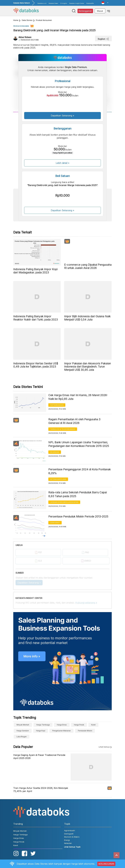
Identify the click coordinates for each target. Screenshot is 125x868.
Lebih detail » (63, 163)
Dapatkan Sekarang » (62, 116)
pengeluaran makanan (62, 731)
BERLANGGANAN (106, 864)
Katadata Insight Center (77, 3)
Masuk (100, 11)
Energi (67, 840)
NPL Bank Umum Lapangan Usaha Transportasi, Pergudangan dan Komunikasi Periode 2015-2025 (79, 444)
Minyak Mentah (23, 725)
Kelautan (68, 843)
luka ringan (22, 737)
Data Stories (27, 20)
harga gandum (23, 731)
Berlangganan (85, 11)
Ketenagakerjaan (58, 479)
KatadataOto (90, 3)
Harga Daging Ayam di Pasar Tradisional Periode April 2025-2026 (39, 757)
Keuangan (55, 452)
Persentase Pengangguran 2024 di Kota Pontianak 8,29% (80, 471)
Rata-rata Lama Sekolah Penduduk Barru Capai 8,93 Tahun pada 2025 (78, 494)
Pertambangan (57, 405)
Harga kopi (41, 731)
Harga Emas (62, 725)
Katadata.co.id (42, 3)
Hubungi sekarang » (86, 603)
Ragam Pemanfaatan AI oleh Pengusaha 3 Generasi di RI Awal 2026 (74, 421)
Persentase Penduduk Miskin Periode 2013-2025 (78, 517)
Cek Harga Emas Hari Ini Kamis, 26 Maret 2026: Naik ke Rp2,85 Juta (78, 397)
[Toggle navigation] (109, 11)
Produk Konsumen (44, 20)
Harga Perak (79, 725)
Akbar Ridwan (25, 37)
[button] (105, 3)
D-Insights (64, 3)
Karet (93, 725)
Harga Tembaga (43, 725)
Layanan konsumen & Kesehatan (64, 502)
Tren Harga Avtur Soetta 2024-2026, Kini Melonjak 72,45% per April (41, 790)
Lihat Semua (104, 747)
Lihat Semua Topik (72, 847)
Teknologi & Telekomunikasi (63, 429)
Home (16, 20)
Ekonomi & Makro (72, 837)
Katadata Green (53, 3)
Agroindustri (70, 830)
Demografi (55, 523)
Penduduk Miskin (85, 731)
